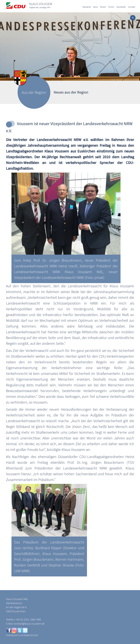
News (95, 7)
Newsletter (121, 7)
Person (103, 7)
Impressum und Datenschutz (22, 635)
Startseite (87, 7)
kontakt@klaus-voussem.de (29, 624)
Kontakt (132, 7)
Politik (111, 7)
